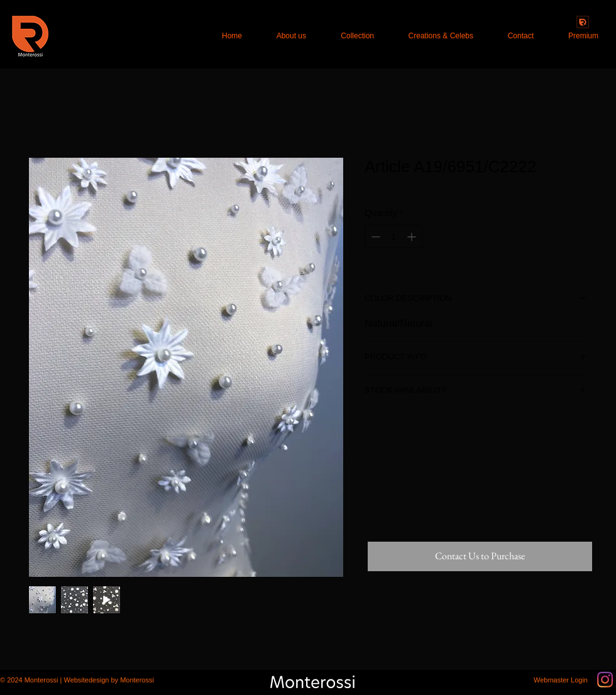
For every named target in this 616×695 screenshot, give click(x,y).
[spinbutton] (393, 237)
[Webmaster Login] (561, 680)
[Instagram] (605, 680)
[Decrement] (374, 237)
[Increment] (413, 237)
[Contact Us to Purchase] (480, 556)
